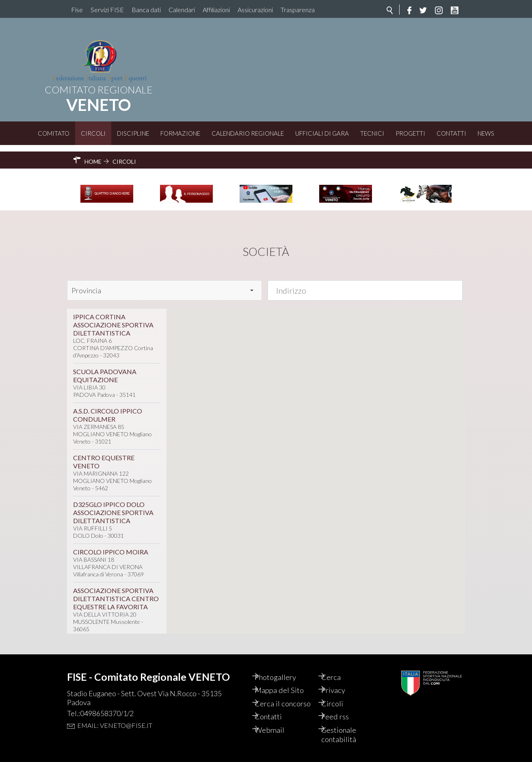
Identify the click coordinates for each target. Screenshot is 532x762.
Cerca (339, 664)
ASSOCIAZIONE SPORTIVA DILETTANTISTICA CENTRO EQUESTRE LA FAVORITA (116, 592)
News (486, 133)
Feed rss (343, 715)
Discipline (133, 133)
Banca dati (146, 10)
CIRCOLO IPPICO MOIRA (111, 545)
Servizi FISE (107, 10)
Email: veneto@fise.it (115, 712)
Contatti (451, 133)
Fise (77, 10)
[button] (340, 371)
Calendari (182, 10)
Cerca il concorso (278, 697)
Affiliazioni (216, 10)
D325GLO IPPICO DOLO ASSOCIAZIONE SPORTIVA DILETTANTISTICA (113, 505)
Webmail (278, 729)
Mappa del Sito (288, 678)
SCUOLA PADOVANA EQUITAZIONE (105, 369)
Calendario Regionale (248, 133)
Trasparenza (298, 10)
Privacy (341, 678)
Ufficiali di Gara (322, 133)
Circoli (93, 133)
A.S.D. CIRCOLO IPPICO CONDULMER (108, 408)
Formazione (180, 133)
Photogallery (285, 664)
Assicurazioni (255, 10)
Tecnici (372, 133)
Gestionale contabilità (347, 734)
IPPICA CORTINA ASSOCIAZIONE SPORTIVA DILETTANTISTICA (113, 318)
